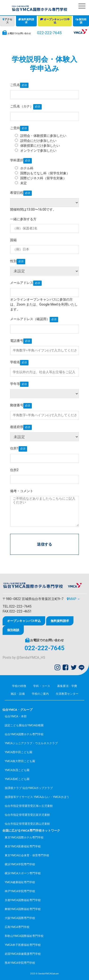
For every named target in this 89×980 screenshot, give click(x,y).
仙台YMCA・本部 (16, 716)
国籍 (13, 240)
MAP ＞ (75, 599)
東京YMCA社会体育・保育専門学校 (27, 855)
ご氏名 (15, 85)
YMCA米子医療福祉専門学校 (23, 945)
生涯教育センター (67, 694)
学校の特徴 (19, 686)
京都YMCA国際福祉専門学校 (23, 900)
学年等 (15, 384)
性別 (13, 261)
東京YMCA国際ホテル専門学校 (24, 837)
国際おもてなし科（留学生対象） (42, 173)
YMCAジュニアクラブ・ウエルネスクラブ (31, 743)
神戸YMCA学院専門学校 (20, 891)
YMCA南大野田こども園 (20, 761)
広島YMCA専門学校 (17, 927)
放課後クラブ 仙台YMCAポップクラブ (29, 788)
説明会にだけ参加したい (36, 141)
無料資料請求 (28, 21)
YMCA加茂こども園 (17, 770)
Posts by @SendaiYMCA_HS (24, 658)
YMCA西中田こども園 (18, 752)
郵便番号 (17, 405)
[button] (82, 6)
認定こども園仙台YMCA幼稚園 (24, 725)
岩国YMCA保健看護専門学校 (23, 954)
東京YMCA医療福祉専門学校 (23, 846)
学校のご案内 (40, 694)
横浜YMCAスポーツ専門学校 (23, 873)
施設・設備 (18, 694)
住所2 (14, 470)
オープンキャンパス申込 (57, 21)
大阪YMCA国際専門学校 (20, 918)
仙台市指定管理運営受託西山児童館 (27, 824)
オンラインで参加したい (36, 151)
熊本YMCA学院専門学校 (20, 963)
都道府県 (17, 427)
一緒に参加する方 (23, 219)
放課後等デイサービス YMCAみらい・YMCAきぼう (37, 797)
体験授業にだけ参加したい (37, 146)
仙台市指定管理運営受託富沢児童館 (27, 815)
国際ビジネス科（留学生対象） (41, 178)
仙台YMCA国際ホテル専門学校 (24, 734)
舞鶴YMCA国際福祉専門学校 (23, 909)
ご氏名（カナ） (22, 106)
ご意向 (15, 128)
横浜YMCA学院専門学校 (20, 864)
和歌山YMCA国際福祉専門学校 (24, 936)
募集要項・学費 (67, 686)
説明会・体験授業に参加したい (41, 136)
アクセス (8, 21)
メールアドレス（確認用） (30, 319)
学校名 (15, 362)
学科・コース (42, 686)
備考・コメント (22, 491)
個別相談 (83, 21)
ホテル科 (24, 168)
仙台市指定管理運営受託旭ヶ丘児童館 (29, 806)
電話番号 (17, 341)
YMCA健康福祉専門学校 (20, 882)
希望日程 (17, 193)
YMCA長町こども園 (17, 779)
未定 (21, 183)
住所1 (14, 448)
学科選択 (17, 160)
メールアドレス (22, 283)
